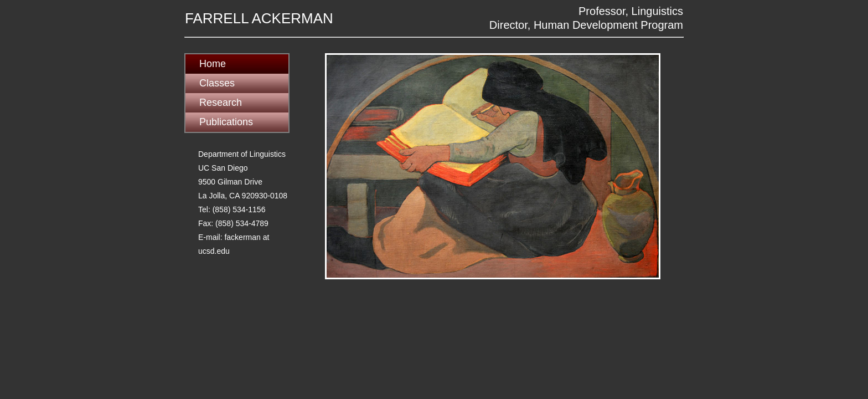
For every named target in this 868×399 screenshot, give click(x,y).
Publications (226, 122)
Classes (217, 83)
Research (221, 103)
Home (213, 64)
